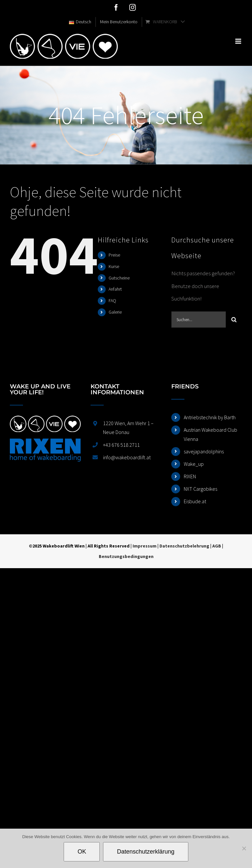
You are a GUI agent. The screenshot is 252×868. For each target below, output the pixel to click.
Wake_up (194, 464)
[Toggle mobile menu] (239, 41)
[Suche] (234, 320)
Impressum (145, 546)
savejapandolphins (204, 451)
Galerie (115, 312)
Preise (114, 255)
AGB (217, 546)
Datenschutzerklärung (146, 852)
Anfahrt (115, 289)
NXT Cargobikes (200, 489)
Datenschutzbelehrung (184, 546)
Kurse (114, 266)
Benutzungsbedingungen (126, 556)
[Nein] (244, 848)
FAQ (112, 300)
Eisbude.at (195, 501)
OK (82, 852)
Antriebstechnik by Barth (210, 417)
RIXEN (190, 476)
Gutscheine (119, 278)
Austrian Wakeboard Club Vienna (210, 434)
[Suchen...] (199, 320)
